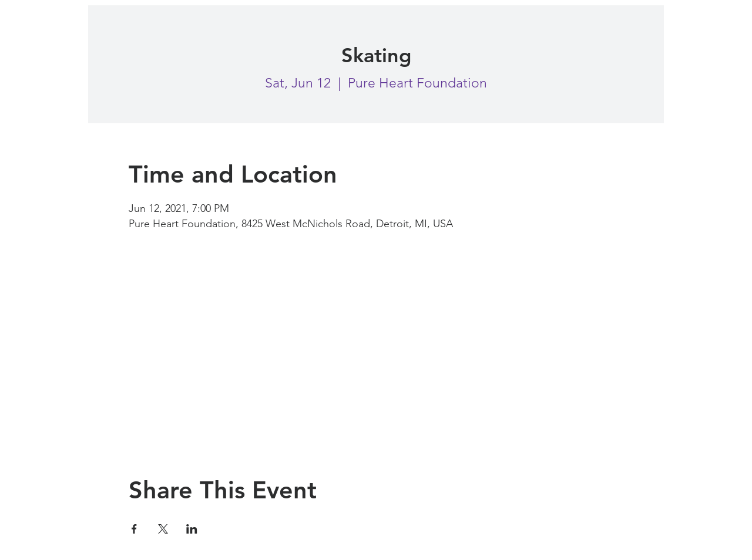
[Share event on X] (163, 529)
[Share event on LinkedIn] (192, 529)
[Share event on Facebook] (134, 529)
